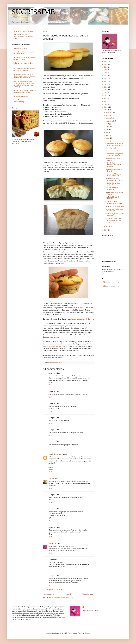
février (108, 141)
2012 (106, 96)
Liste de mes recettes (20, 48)
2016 (106, 84)
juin (107, 130)
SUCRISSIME (33, 12)
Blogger (88, 633)
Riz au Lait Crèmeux (58, 346)
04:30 (50, 411)
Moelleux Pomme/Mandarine (115, 206)
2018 (106, 79)
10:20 (50, 553)
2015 (106, 87)
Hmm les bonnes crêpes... (114, 223)
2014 (106, 90)
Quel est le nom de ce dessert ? (113, 159)
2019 (106, 76)
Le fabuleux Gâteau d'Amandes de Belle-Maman (24, 53)
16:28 (50, 472)
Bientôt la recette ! (111, 148)
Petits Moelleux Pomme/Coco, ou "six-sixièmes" (114, 165)
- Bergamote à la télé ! (21, 34)
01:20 (50, 397)
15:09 (50, 488)
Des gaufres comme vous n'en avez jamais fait (114, 219)
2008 (106, 107)
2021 (106, 70)
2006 (106, 230)
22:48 (50, 537)
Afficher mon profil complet (90, 611)
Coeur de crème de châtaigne (112, 189)
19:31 (50, 586)
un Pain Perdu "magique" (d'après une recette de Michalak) (25, 92)
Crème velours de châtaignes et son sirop (114, 202)
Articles (106, 282)
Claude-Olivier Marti (55, 454)
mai (107, 132)
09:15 (50, 435)
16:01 (50, 521)
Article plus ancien (88, 594)
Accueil (69, 594)
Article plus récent (49, 594)
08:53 (50, 423)
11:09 (50, 569)
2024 (106, 64)
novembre (109, 115)
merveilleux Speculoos (21, 96)
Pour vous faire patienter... (114, 151)
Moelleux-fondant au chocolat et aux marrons (114, 179)
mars (108, 138)
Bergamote (52, 543)
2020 (106, 73)
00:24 (50, 385)
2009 (106, 104)
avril (107, 135)
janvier (108, 226)
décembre (109, 112)
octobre (108, 118)
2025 (106, 61)
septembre (110, 121)
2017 (106, 81)
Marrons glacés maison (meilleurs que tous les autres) (24, 58)
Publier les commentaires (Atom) (63, 598)
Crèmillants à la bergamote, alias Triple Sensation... (114, 144)
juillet (108, 127)
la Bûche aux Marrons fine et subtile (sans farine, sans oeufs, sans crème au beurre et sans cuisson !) (24, 84)
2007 (106, 110)
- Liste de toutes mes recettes (23, 32)
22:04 (50, 502)
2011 (106, 98)
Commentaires (109, 286)
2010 (106, 101)
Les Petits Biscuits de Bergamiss (112, 198)
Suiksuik (52, 479)
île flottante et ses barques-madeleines (114, 210)
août (108, 124)
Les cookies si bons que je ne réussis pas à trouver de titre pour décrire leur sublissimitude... (24, 76)
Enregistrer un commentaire (55, 590)
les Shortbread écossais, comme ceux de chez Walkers (24, 70)
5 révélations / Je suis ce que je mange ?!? (114, 175)
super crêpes (65, 335)
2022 (106, 67)
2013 (106, 93)
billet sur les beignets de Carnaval (82, 319)
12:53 (50, 448)
